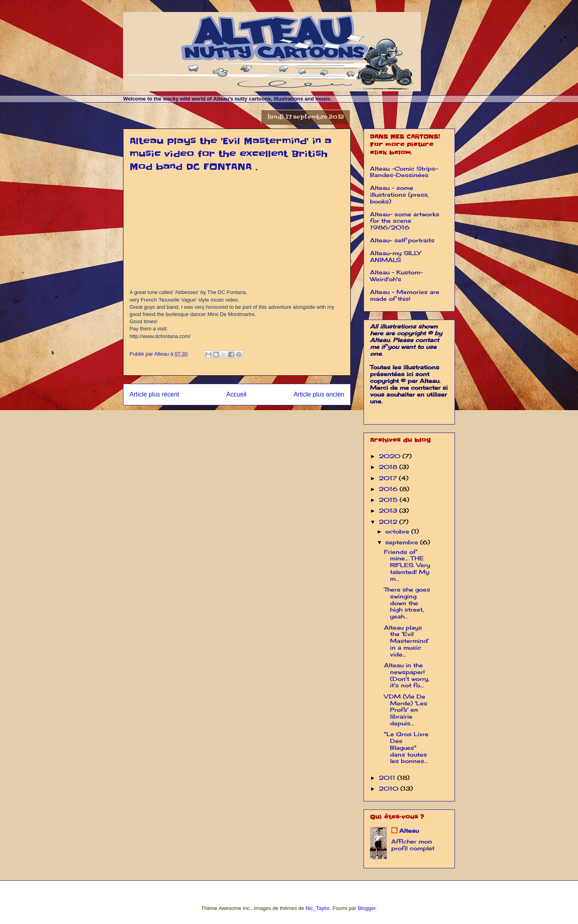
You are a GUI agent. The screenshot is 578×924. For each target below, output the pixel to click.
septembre (403, 542)
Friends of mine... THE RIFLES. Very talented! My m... (407, 565)
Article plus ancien (319, 394)
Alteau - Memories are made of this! (405, 295)
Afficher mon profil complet (413, 845)
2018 (389, 467)
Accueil (236, 394)
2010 (390, 788)
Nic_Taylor (317, 908)
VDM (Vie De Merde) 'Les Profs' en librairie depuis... (406, 710)
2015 (389, 500)
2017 (389, 478)
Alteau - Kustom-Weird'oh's (396, 276)
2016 (389, 489)
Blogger (366, 908)
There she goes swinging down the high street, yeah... (407, 603)
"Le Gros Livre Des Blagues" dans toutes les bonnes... (406, 747)
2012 (389, 522)
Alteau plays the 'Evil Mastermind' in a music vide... (406, 641)
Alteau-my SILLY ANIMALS (395, 256)
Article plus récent (154, 394)
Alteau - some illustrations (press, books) (399, 194)
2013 (389, 510)
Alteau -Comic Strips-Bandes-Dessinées (404, 172)
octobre (398, 531)
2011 (388, 778)
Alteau (409, 830)
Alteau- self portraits (402, 240)
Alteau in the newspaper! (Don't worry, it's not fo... (407, 675)
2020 (391, 456)
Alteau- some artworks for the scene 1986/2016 (405, 221)
